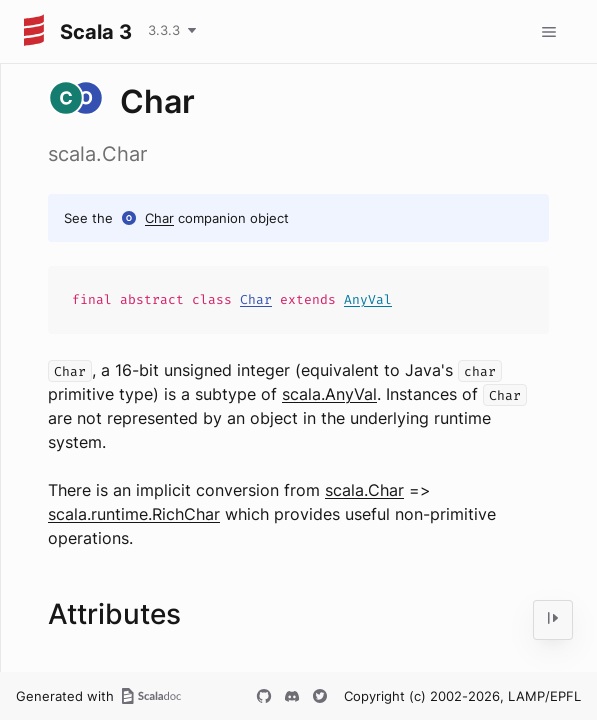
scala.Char (364, 490)
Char (159, 218)
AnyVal (368, 299)
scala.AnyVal (329, 394)
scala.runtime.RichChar (134, 514)
